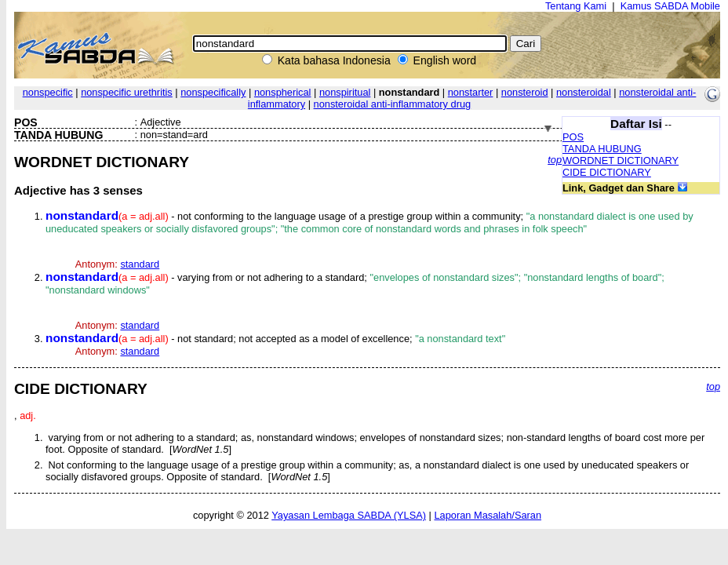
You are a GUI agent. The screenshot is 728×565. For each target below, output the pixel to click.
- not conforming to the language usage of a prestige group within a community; (369, 222)
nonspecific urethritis (127, 92)
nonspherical (283, 92)
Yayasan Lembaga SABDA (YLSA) (349, 515)
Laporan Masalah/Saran (488, 515)
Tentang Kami (576, 6)
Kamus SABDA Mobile (670, 6)
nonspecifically (213, 92)
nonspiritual (345, 92)
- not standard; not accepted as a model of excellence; (275, 339)
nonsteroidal (584, 92)
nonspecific (48, 92)
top (555, 160)
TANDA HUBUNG (602, 149)
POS (573, 137)
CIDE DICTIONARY (607, 172)
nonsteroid (525, 92)
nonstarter (471, 92)
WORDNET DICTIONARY (621, 160)
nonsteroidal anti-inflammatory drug (393, 104)
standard (140, 264)
